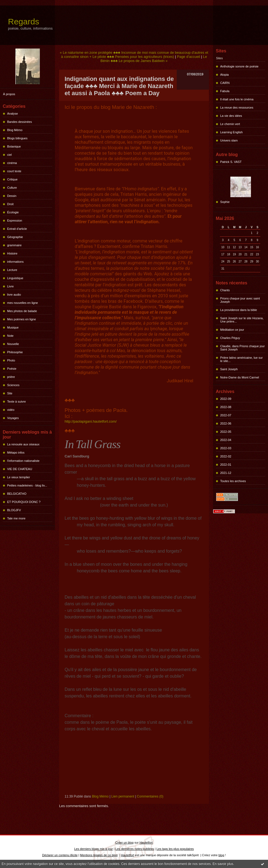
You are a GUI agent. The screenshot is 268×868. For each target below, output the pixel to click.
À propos (9, 94)
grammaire (14, 245)
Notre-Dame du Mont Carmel (240, 377)
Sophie (225, 202)
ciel (9, 155)
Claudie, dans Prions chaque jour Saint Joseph (242, 348)
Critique (12, 179)
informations (15, 262)
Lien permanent (123, 796)
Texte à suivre (16, 402)
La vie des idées (231, 116)
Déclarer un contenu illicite (60, 855)
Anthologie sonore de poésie (239, 66)
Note (10, 336)
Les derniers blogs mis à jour (94, 849)
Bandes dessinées (20, 122)
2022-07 (226, 415)
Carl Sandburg (77, 456)
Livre (10, 286)
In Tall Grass (92, 444)
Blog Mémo (15, 130)
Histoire (12, 253)
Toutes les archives (233, 481)
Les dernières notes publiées (135, 849)
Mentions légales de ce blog (99, 855)
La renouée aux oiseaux (23, 444)
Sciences (13, 385)
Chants (225, 290)
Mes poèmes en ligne (22, 319)
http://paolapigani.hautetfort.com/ (91, 421)
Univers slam (229, 140)
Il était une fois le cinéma (237, 99)
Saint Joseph (229, 369)
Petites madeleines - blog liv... (27, 485)
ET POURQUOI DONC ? (24, 502)
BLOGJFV (14, 510)
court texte (14, 171)
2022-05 (226, 432)
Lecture (12, 270)
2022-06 (226, 423)
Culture (12, 188)
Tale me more (16, 518)
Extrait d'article (17, 229)
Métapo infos (16, 453)
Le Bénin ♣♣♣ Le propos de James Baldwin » (154, 59)
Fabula (225, 91)
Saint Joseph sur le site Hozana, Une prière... (242, 320)
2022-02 (226, 456)
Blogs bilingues (17, 138)
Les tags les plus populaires (175, 849)
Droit (10, 204)
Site (10, 393)
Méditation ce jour (232, 330)
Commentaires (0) (150, 796)
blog (221, 855)
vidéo (11, 410)
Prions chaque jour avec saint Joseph (240, 300)
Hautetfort (146, 842)
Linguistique (15, 278)
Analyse (13, 114)
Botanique (14, 146)
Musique (13, 327)
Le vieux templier (19, 477)
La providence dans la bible (239, 310)
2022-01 (226, 465)
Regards (24, 22)
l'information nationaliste (23, 461)
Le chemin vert (230, 124)
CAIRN (225, 83)
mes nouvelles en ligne (23, 303)
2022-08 (226, 407)
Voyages (13, 418)
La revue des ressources (237, 108)
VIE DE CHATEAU (20, 469)
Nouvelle (13, 344)
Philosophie (15, 352)
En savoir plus (223, 864)
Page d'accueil (189, 57)
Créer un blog (124, 842)
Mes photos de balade (22, 311)
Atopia (224, 75)
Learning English (231, 132)
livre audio (14, 295)
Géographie (15, 237)
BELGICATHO (17, 494)
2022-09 (226, 399)
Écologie (13, 212)
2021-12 (226, 473)
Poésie (12, 369)
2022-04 (226, 440)
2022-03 (226, 448)
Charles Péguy (230, 338)
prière (11, 377)
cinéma (12, 163)
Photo (11, 360)
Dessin (12, 196)
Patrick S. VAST (231, 162)
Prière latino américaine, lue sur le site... (241, 359)
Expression (15, 220)
